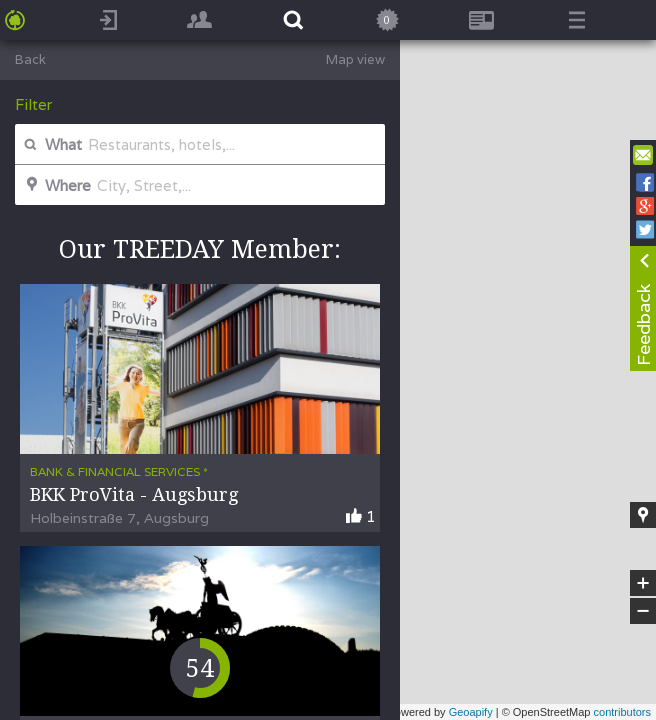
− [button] (643, 611)
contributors (622, 712)
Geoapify (471, 712)
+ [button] (643, 583)
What (51, 144)
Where (55, 185)
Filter (33, 104)
